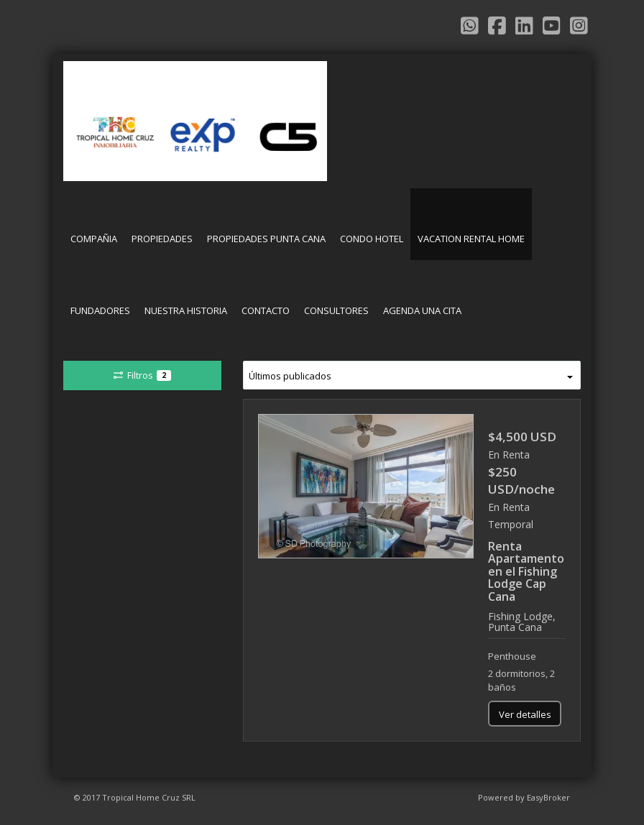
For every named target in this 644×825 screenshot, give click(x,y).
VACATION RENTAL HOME (471, 239)
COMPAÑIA (94, 239)
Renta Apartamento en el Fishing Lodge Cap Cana (526, 571)
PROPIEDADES (162, 239)
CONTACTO (266, 310)
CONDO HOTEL (372, 239)
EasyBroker (548, 797)
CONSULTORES (336, 310)
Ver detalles (525, 714)
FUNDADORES (100, 310)
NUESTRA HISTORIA (186, 310)
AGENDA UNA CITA (422, 310)
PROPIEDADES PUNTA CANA (266, 239)
